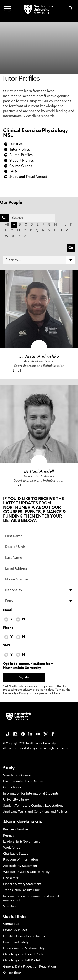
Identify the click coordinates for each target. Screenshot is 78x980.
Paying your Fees (15, 930)
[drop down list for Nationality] (39, 590)
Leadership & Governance (22, 842)
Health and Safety (16, 942)
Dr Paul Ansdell (39, 472)
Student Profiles (22, 161)
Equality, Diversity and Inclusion (26, 936)
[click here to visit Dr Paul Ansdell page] (39, 424)
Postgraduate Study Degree (23, 782)
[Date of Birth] (39, 547)
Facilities (16, 144)
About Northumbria (23, 822)
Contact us (11, 924)
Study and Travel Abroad (28, 177)
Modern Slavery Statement (22, 884)
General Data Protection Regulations (30, 967)
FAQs (14, 172)
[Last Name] (39, 558)
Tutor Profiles (20, 150)
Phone (8, 628)
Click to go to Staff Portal (21, 961)
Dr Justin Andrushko (39, 357)
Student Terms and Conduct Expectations (33, 806)
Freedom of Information (20, 860)
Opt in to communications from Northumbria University (28, 666)
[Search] (32, 218)
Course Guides (21, 166)
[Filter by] (39, 260)
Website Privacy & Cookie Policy (26, 872)
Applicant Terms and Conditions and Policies (35, 812)
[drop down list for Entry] (39, 601)
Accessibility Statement (20, 866)
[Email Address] (39, 568)
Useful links (15, 917)
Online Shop (12, 973)
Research (10, 836)
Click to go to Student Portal (24, 955)
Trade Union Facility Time (21, 890)
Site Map (9, 906)
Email (17, 371)
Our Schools (12, 788)
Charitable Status (16, 854)
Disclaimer (11, 878)
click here (54, 694)
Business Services (16, 830)
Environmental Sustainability (24, 948)
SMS (6, 646)
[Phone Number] (39, 579)
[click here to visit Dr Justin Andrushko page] (39, 309)
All (7, 225)
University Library (16, 800)
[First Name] (39, 536)
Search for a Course (17, 775)
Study (9, 768)
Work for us (12, 848)
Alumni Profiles (21, 155)
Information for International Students (31, 794)
